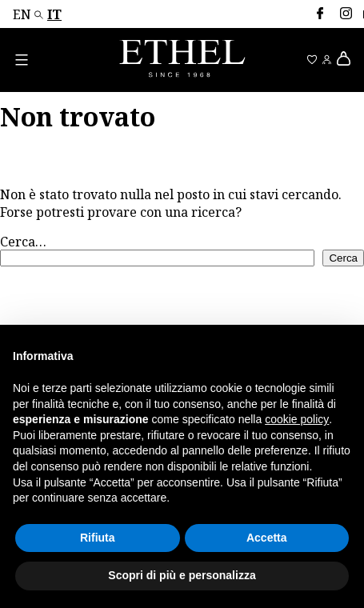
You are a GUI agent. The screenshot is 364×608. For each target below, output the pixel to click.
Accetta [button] (267, 538)
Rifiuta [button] (98, 538)
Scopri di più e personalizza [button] (182, 575)
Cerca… (23, 242)
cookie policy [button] (297, 419)
